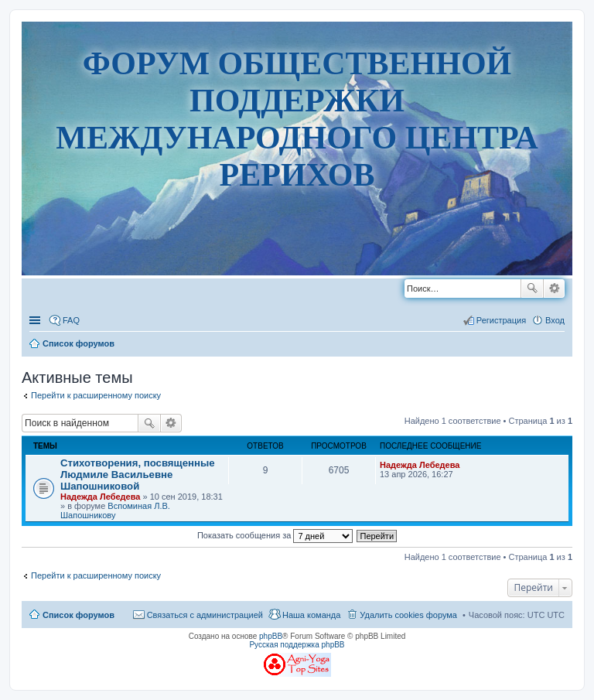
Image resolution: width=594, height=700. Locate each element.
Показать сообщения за (275, 535)
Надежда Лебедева (100, 497)
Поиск (532, 289)
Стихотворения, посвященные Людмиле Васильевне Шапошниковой (138, 475)
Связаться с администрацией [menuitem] (205, 615)
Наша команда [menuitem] (311, 615)
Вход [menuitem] (555, 320)
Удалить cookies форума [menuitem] (408, 615)
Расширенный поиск (554, 289)
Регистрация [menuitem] (501, 320)
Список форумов (79, 615)
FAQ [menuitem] (71, 320)
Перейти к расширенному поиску (96, 395)
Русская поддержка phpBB (297, 645)
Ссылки (36, 320)
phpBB (271, 636)
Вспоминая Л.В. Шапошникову (115, 510)
